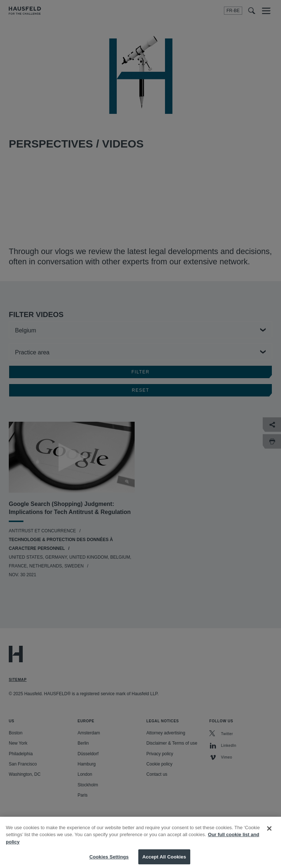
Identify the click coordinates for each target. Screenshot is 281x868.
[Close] (269, 832)
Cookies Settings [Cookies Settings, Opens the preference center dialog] (109, 860)
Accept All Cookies (164, 860)
